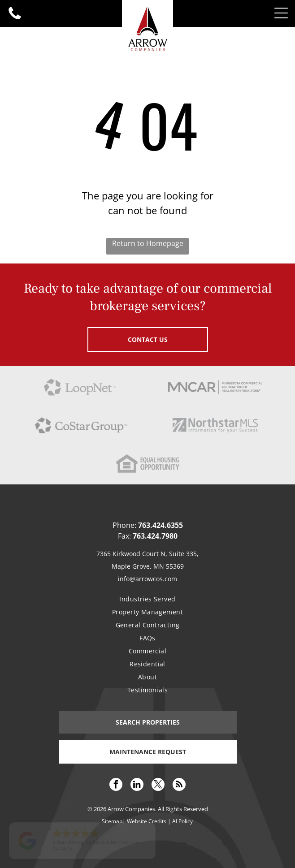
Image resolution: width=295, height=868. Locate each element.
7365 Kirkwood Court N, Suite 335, (147, 554)
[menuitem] (147, 599)
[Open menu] (281, 13)
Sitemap (112, 821)
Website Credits (147, 821)
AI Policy (182, 821)
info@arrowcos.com (147, 579)
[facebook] (116, 786)
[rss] (179, 786)
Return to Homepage (148, 243)
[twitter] (158, 786)
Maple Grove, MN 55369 (148, 566)
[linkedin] (137, 786)
